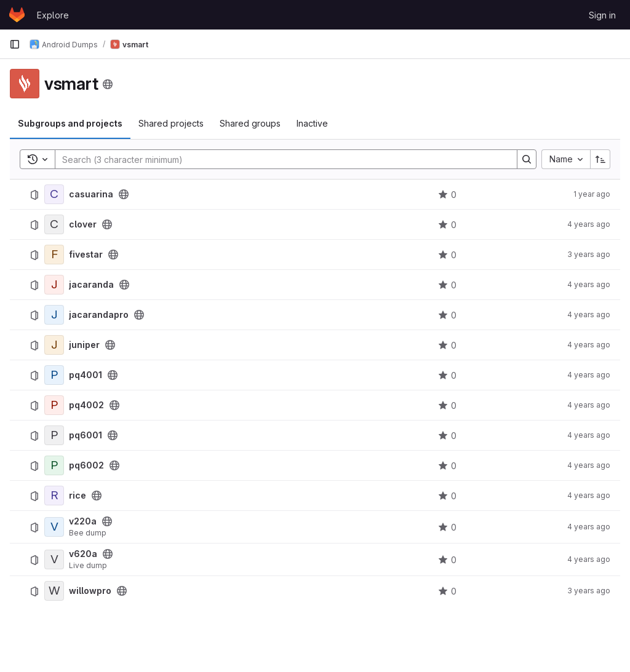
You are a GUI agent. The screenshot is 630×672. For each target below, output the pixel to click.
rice (78, 496)
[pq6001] (54, 435)
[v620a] (54, 559)
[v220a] (54, 527)
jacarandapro (99, 315)
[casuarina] (54, 194)
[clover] (54, 224)
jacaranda (91, 285)
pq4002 (86, 405)
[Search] (280, 159)
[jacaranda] (54, 285)
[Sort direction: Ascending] (600, 159)
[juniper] (54, 345)
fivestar (86, 255)
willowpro (90, 591)
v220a (83, 521)
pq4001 (86, 375)
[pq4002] (54, 405)
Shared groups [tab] (250, 123)
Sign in (602, 15)
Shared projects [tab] (171, 123)
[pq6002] (54, 465)
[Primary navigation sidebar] (15, 44)
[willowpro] (54, 591)
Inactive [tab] (312, 123)
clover (83, 224)
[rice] (54, 496)
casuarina (91, 194)
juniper (84, 345)
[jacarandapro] (54, 315)
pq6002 (86, 465)
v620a (83, 554)
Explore (53, 15)
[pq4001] (54, 375)
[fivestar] (54, 255)
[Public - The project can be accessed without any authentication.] (124, 194)
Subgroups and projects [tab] (70, 123)
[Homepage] (17, 15)
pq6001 (86, 435)
